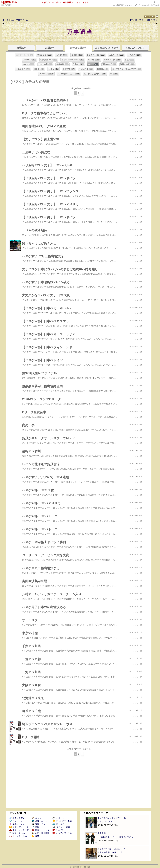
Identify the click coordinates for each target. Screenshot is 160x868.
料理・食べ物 (17, 833)
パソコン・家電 (61, 827)
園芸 (36, 836)
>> (122, 5)
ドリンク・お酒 (18, 836)
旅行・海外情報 (41, 833)
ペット (37, 818)
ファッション (17, 821)
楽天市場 (155, 5)
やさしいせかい (105, 821)
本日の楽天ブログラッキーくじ (112, 818)
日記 (12, 20)
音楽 (36, 827)
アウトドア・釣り (62, 821)
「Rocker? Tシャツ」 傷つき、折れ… (116, 837)
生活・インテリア (19, 830)
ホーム (6, 20)
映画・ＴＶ (39, 824)
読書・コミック (41, 830)
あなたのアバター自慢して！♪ (111, 849)
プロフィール (22, 20)
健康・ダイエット (19, 827)
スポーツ (58, 818)
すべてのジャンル (62, 833)
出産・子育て (17, 818)
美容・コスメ (17, 824)
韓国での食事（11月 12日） (111, 852)
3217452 (150, 17)
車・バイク (59, 824)
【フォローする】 (137, 20)
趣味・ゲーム (40, 821)
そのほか (8, 5)
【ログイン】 (152, 20)
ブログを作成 (143, 5)
